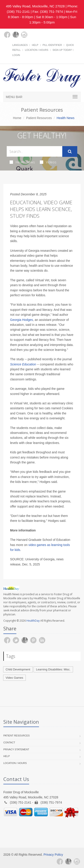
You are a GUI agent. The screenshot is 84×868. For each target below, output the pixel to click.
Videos (48, 162)
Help (35, 45)
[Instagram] (24, 35)
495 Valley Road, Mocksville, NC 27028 (35, 6)
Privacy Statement (16, 749)
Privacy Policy (53, 855)
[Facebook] (7, 35)
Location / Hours (37, 50)
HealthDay (33, 621)
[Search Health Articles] (34, 151)
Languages (20, 45)
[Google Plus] (16, 35)
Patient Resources (39, 118)
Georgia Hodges (22, 320)
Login (16, 55)
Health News (22, 162)
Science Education (23, 364)
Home (17, 118)
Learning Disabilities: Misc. (53, 669)
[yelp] (33, 37)
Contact (9, 742)
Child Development (18, 669)
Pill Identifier (52, 45)
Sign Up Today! (62, 50)
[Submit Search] (70, 151)
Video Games (14, 678)
